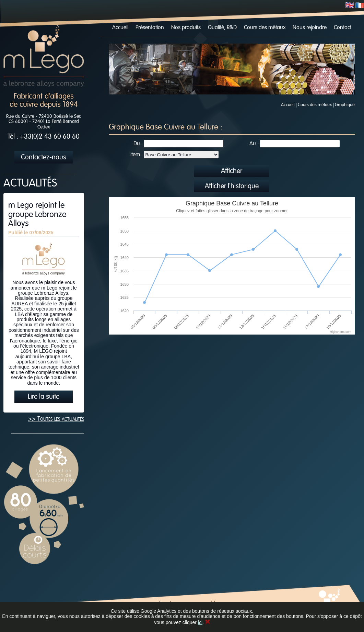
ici (200, 622)
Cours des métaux (265, 28)
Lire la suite (44, 397)
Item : (137, 155)
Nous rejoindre (310, 28)
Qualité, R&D (222, 28)
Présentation (150, 28)
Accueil (120, 28)
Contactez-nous (44, 158)
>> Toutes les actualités (56, 419)
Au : (254, 144)
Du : (138, 144)
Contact (343, 28)
